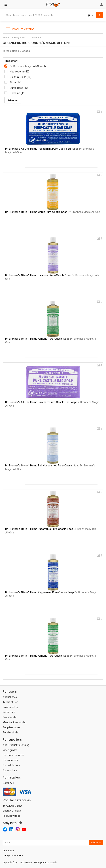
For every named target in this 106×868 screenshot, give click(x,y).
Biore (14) (16, 82)
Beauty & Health (20, 37)
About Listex (10, 697)
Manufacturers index (15, 722)
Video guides (10, 750)
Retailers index (11, 733)
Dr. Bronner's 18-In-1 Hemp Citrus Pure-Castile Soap (53, 212)
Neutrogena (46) (19, 72)
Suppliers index (11, 727)
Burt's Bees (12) (19, 88)
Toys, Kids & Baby (13, 806)
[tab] (53, 29)
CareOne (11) (18, 93)
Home (6, 37)
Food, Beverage (12, 816)
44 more (13, 100)
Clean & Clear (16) (21, 77)
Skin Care (36, 37)
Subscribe (96, 843)
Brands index (10, 717)
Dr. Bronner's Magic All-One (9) (28, 66)
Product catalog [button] (20, 29)
